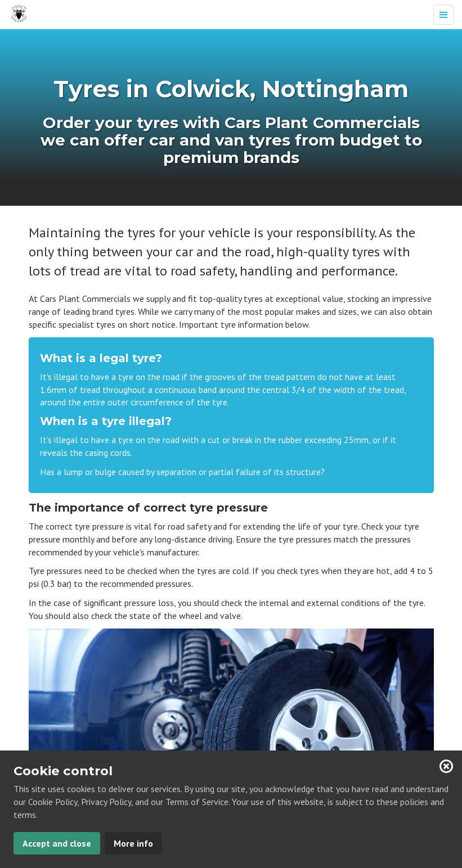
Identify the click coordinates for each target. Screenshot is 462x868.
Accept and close (57, 843)
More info (133, 843)
